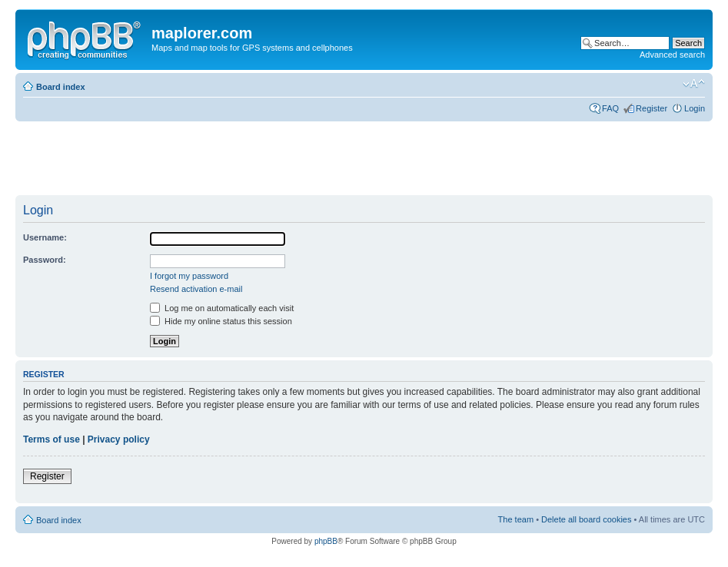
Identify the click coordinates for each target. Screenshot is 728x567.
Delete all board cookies (586, 519)
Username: (45, 237)
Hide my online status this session (221, 321)
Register (652, 108)
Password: (45, 260)
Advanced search (672, 55)
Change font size (694, 84)
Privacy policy (119, 439)
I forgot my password (189, 276)
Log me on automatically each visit (222, 308)
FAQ (610, 108)
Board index (61, 87)
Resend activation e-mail (196, 289)
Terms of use (52, 439)
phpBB (326, 541)
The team (516, 519)
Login (695, 108)
